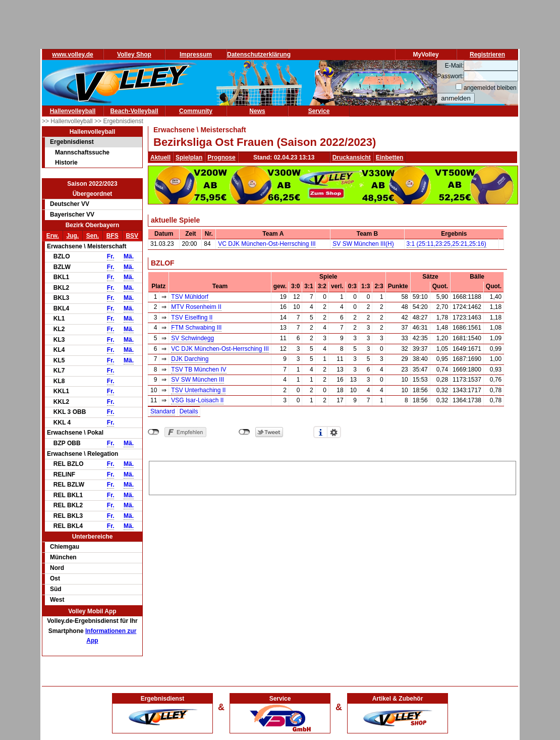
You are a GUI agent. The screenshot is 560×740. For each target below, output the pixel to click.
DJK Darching (190, 359)
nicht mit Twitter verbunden (244, 432)
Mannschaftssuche (82, 152)
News (257, 111)
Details (189, 411)
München (63, 557)
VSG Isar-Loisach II (197, 400)
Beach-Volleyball (134, 111)
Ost (55, 578)
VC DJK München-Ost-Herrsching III (267, 244)
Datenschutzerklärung (259, 55)
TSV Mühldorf (189, 297)
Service (319, 111)
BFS (113, 236)
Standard (163, 411)
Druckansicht (352, 157)
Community (196, 111)
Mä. (129, 256)
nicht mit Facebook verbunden (154, 432)
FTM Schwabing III (196, 328)
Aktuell (160, 157)
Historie (66, 163)
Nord (57, 568)
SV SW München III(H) (363, 244)
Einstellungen (334, 432)
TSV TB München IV (199, 369)
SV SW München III (198, 380)
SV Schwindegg (192, 338)
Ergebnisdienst (72, 142)
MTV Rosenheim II (196, 307)
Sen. (93, 236)
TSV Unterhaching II (198, 390)
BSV (132, 236)
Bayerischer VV (72, 215)
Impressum (196, 55)
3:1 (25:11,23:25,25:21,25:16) (446, 244)
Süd (56, 589)
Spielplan (189, 157)
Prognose (221, 157)
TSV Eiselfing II (192, 318)
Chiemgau (65, 547)
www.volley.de (72, 55)
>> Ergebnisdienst (119, 121)
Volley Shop (134, 55)
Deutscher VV (70, 204)
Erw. (53, 236)
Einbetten (390, 157)
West (57, 600)
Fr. (111, 256)
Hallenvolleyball (73, 111)
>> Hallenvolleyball (68, 121)
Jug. (72, 236)
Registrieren (487, 55)
